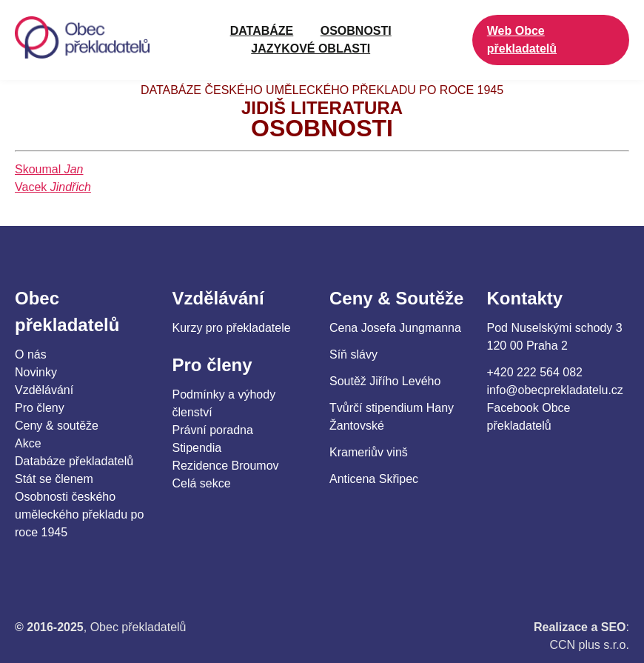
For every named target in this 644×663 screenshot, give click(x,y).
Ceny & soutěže (57, 426)
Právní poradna (213, 430)
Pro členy (40, 408)
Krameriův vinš (369, 452)
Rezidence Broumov (226, 466)
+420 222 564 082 (535, 372)
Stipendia (197, 448)
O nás (31, 354)
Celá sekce (202, 483)
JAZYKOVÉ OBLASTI (311, 49)
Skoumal (49, 169)
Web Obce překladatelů (522, 40)
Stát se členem (54, 479)
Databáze (262, 31)
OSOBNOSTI (356, 31)
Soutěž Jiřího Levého (385, 381)
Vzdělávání (44, 390)
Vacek (53, 187)
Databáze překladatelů (74, 461)
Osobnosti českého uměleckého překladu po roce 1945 (79, 514)
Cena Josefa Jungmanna (395, 328)
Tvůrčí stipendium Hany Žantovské (392, 417)
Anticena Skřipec (374, 479)
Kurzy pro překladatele (232, 328)
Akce (28, 443)
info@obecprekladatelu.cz (555, 390)
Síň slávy (353, 354)
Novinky (36, 372)
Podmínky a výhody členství (224, 403)
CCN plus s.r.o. (589, 645)
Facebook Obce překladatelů (529, 417)
